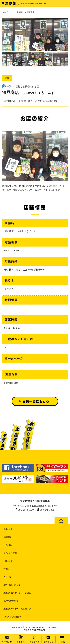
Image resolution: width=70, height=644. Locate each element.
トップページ (8, 12)
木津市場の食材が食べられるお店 (18, 593)
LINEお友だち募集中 (12, 617)
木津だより (8, 529)
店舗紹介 (20, 12)
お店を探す (8, 545)
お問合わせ (8, 561)
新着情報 (7, 537)
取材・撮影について (12, 585)
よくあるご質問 (10, 553)
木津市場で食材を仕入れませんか (18, 609)
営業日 (6, 569)
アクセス (7, 577)
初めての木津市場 (11, 601)
